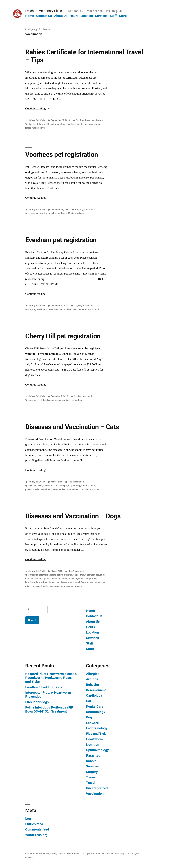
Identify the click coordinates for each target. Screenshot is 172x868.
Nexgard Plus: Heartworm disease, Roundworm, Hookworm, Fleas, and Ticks (51, 678)
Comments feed (37, 829)
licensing (58, 309)
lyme (52, 582)
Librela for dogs (37, 702)
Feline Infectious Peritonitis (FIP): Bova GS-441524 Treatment (50, 709)
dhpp (82, 575)
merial (71, 582)
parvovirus (45, 489)
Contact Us (44, 16)
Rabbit (91, 761)
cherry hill (37, 400)
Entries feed (34, 824)
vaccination (96, 309)
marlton (67, 309)
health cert (49, 124)
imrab (84, 486)
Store (123, 16)
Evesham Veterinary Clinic (44, 11)
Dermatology (96, 712)
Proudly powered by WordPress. (65, 853)
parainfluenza (81, 582)
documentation (36, 124)
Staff (113, 16)
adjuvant (33, 486)
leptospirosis (42, 582)
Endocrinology (97, 728)
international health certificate (69, 124)
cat (30, 309)
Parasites (93, 755)
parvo (91, 582)
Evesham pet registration (61, 240)
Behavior (93, 685)
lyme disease (61, 582)
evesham (41, 309)
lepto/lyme (30, 582)
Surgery (92, 772)
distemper (62, 486)
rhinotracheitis (73, 489)
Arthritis (92, 679)
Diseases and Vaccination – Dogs (73, 516)
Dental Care (95, 706)
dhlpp (76, 575)
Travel (88, 120)
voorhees (79, 213)
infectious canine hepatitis (38, 579)
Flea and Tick (96, 734)
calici (40, 486)
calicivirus (48, 486)
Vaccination (97, 120)
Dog (82, 120)
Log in (30, 819)
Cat (78, 120)
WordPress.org (36, 835)
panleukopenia (32, 489)
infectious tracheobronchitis (64, 579)
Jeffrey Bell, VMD (37, 120)
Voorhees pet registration (62, 155)
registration (84, 309)
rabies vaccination (93, 124)
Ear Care (92, 723)
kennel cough (85, 579)
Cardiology (94, 695)
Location (87, 16)
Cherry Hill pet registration (63, 336)
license (32, 213)
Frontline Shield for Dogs (44, 687)
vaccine (96, 489)
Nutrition (93, 745)
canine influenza (65, 575)
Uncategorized (97, 788)
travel (42, 128)
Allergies (93, 674)
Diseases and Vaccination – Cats (72, 427)
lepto (94, 579)
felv (70, 486)
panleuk (91, 486)
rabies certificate (66, 213)
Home (30, 16)
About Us (61, 16)
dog (34, 309)
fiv (74, 486)
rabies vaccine (32, 128)
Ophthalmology (97, 750)
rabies (54, 213)
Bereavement (96, 690)
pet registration (43, 213)
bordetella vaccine (47, 575)
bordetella (33, 575)
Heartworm (94, 739)
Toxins (91, 777)
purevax (54, 489)
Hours (74, 16)
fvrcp (78, 486)
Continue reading (38, 108)
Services (101, 16)
